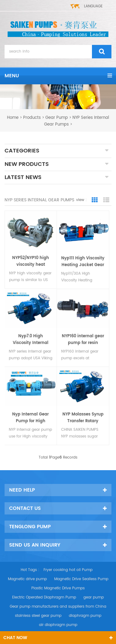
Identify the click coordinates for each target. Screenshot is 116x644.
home (13, 118)
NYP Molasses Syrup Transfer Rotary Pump (83, 418)
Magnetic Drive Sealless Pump (81, 579)
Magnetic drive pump (27, 579)
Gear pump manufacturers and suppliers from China (58, 607)
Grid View (95, 200)
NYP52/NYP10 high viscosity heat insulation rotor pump (31, 262)
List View (106, 200)
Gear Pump (57, 118)
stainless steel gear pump (38, 616)
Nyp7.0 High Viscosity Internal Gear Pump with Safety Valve (31, 340)
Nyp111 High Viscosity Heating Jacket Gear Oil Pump (83, 262)
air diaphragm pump (58, 625)
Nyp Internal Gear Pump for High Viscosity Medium (30, 418)
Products (32, 118)
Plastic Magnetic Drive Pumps (58, 588)
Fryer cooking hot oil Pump (68, 570)
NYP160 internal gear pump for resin (83, 340)
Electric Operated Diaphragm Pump (44, 597)
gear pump (94, 597)
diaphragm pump (85, 616)
